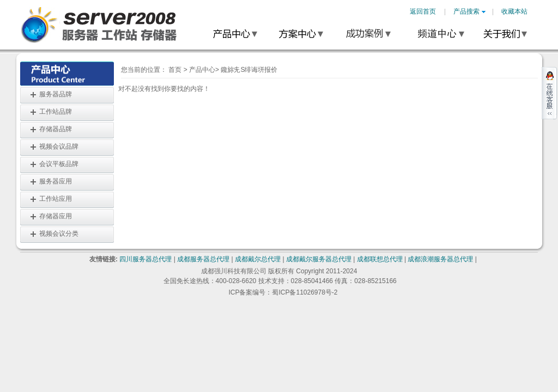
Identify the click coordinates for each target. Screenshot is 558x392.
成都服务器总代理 (203, 259)
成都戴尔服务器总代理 (319, 259)
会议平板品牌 (59, 164)
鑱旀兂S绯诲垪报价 (249, 70)
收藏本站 (514, 11)
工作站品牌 (56, 112)
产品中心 (202, 70)
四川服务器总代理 (145, 259)
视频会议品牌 (59, 146)
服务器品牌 (56, 94)
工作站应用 (56, 199)
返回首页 (423, 11)
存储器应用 (56, 216)
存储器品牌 (56, 129)
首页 (175, 70)
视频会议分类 (59, 234)
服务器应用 (56, 181)
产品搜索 (469, 11)
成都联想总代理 (380, 259)
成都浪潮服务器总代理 (440, 259)
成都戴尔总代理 (258, 259)
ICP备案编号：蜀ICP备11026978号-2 (283, 292)
